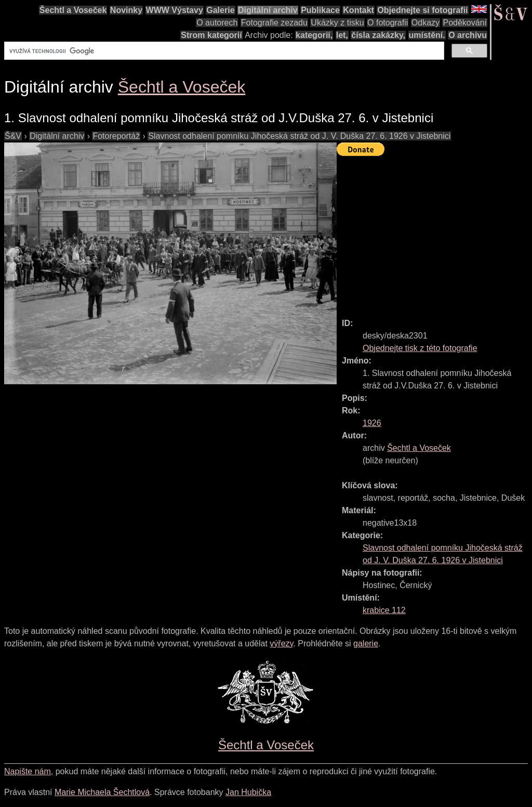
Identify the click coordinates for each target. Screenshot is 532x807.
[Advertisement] (434, 232)
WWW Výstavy (175, 10)
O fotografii (388, 23)
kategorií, (314, 35)
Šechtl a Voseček (73, 10)
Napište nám (28, 771)
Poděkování (465, 23)
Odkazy (425, 23)
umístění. (427, 35)
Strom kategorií (211, 35)
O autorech (217, 23)
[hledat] (223, 51)
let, (342, 35)
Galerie (220, 10)
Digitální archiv (268, 10)
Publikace (320, 10)
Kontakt (358, 10)
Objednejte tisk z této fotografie (420, 348)
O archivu (468, 35)
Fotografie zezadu (274, 23)
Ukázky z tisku (337, 23)
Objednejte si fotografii (422, 10)
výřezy (281, 643)
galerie (366, 643)
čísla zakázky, (378, 35)
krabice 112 (384, 610)
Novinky (126, 10)
